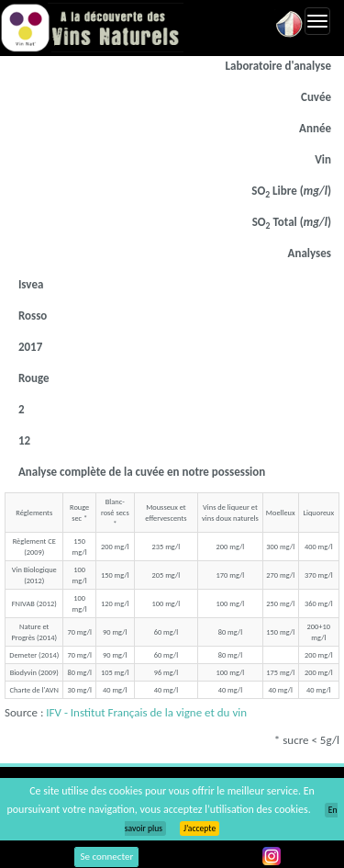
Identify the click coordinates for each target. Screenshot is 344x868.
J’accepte (200, 829)
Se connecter (106, 857)
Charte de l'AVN (34, 690)
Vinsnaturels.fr (92, 28)
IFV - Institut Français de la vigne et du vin (146, 712)
